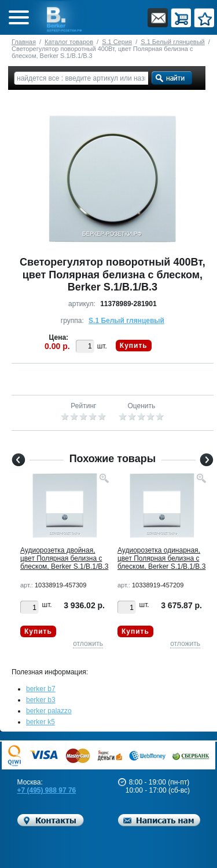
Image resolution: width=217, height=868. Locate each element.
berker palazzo (49, 711)
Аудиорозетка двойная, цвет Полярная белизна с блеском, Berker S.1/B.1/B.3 (64, 558)
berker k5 (41, 722)
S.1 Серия (117, 42)
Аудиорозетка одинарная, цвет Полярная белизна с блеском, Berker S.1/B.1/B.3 (161, 558)
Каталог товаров (69, 42)
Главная (24, 42)
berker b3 (41, 700)
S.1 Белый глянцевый (172, 42)
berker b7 (41, 689)
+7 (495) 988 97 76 (47, 790)
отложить (88, 644)
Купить (134, 346)
